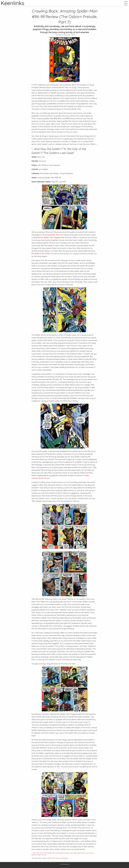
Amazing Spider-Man (49, 853)
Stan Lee (44, 855)
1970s (38, 853)
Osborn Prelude (36, 855)
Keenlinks (66, 864)
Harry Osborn (81, 853)
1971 (41, 853)
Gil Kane (66, 853)
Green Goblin (73, 853)
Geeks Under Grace (53, 858)
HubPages (65, 858)
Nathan (60, 35)
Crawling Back (59, 853)
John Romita (90, 853)
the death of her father (41, 254)
